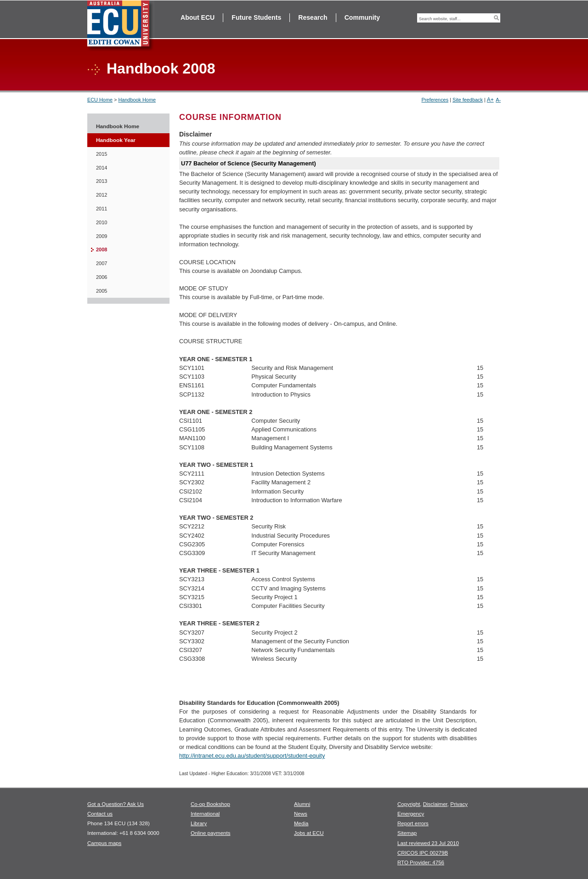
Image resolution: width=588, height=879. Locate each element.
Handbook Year (116, 140)
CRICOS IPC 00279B (423, 853)
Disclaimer (435, 804)
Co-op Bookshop (210, 804)
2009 (102, 236)
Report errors (413, 823)
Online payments (210, 833)
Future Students (256, 17)
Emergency (411, 814)
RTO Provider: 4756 (421, 862)
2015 (102, 154)
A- (498, 100)
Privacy (459, 804)
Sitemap (407, 833)
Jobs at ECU (309, 833)
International (205, 814)
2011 (102, 209)
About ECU (198, 17)
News (301, 814)
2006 (102, 277)
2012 (102, 195)
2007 (102, 263)
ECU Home (100, 100)
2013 (102, 181)
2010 (102, 222)
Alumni (302, 804)
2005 (102, 291)
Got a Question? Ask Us (116, 804)
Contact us (100, 814)
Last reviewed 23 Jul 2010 (428, 843)
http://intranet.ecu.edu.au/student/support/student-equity (252, 756)
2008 (102, 250)
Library (199, 823)
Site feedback (468, 100)
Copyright (409, 804)
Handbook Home (137, 100)
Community (362, 17)
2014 (102, 168)
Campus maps (104, 843)
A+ (490, 100)
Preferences (435, 100)
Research (313, 17)
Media (301, 823)
